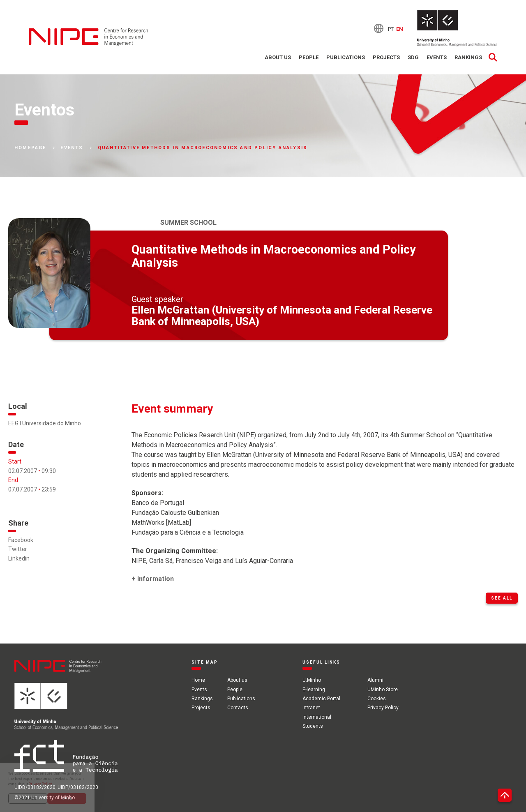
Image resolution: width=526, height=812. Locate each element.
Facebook (21, 540)
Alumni (375, 680)
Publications (346, 57)
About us (278, 57)
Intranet (311, 708)
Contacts (238, 708)
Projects (386, 57)
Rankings (468, 57)
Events (437, 57)
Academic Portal (321, 699)
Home (198, 680)
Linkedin (19, 558)
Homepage (30, 148)
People (309, 57)
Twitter (18, 549)
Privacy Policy (383, 708)
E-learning (314, 690)
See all (502, 598)
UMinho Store (383, 690)
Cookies (377, 699)
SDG (413, 57)
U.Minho (312, 680)
